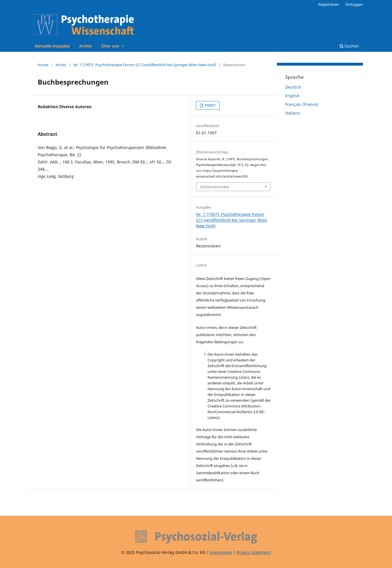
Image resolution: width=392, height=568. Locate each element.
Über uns (111, 46)
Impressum (221, 552)
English (292, 96)
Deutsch (293, 87)
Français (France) (302, 104)
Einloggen (354, 4)
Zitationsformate (214, 187)
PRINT (210, 105)
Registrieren (329, 4)
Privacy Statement (254, 552)
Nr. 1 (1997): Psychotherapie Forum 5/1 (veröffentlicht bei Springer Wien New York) (145, 65)
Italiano (293, 113)
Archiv (85, 46)
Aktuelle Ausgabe (52, 46)
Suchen (349, 46)
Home (43, 65)
